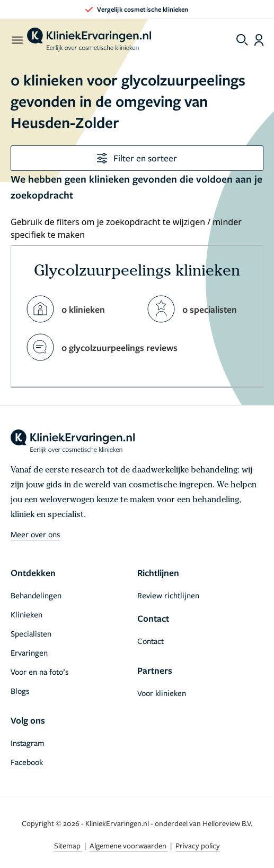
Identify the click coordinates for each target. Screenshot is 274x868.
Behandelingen (36, 595)
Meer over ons (35, 534)
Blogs (20, 691)
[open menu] (17, 40)
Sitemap (68, 845)
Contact (151, 641)
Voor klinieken (162, 693)
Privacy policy (198, 845)
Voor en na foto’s (39, 672)
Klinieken (26, 614)
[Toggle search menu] (242, 40)
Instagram (28, 743)
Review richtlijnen (168, 595)
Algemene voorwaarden (129, 845)
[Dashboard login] (259, 40)
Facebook (27, 762)
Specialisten (31, 633)
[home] (89, 40)
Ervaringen (29, 652)
